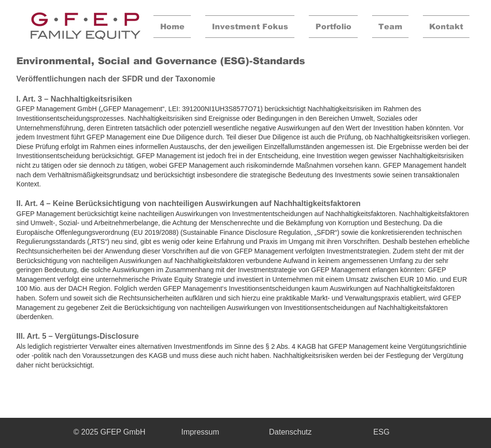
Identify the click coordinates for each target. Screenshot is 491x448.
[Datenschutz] (290, 432)
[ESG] (381, 432)
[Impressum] (200, 432)
